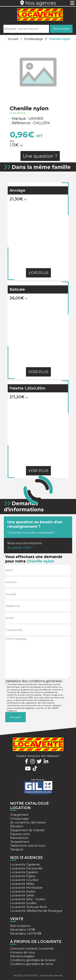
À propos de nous (22, 952)
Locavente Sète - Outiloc (28, 899)
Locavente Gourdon (24, 880)
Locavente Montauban (26, 888)
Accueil (13, 39)
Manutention (19, 838)
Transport (17, 849)
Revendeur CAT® (22, 930)
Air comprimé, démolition (28, 822)
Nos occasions (20, 926)
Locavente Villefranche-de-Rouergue (36, 911)
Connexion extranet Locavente (32, 949)
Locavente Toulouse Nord (28, 907)
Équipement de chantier (27, 830)
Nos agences (38, 3)
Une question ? (40, 156)
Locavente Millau (22, 884)
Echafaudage (34, 39)
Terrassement (20, 842)
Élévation (17, 826)
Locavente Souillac (23, 903)
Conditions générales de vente (32, 964)
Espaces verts (20, 834)
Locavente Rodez (23, 891)
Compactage (19, 819)
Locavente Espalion (24, 872)
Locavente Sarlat (22, 895)
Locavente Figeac (23, 876)
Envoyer (15, 717)
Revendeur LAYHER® (26, 934)
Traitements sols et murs (28, 846)
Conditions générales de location (33, 960)
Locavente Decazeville (26, 868)
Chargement (19, 815)
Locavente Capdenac (25, 865)
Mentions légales (22, 956)
